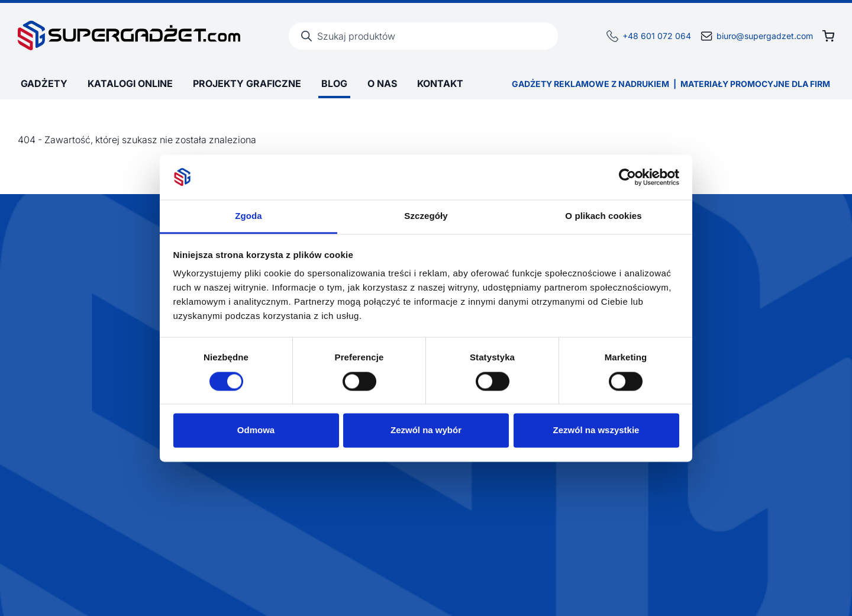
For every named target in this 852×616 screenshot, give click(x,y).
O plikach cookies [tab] (603, 216)
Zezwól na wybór (426, 430)
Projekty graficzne (247, 83)
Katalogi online (130, 83)
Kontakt (440, 83)
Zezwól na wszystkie (596, 430)
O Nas (382, 83)
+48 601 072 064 (657, 36)
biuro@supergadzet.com (765, 36)
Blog (334, 83)
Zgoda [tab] (248, 216)
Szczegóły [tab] (426, 216)
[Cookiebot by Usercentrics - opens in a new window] (627, 177)
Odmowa (256, 430)
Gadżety (44, 83)
